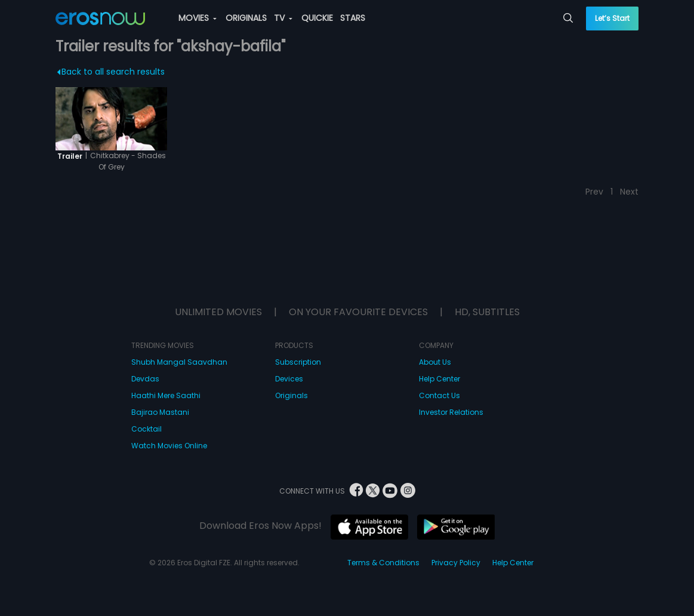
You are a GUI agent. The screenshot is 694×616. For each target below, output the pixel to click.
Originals (292, 395)
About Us (435, 362)
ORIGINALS (246, 18)
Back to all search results (111, 72)
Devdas (145, 379)
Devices (289, 379)
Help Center (439, 379)
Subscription (298, 362)
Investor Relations (451, 412)
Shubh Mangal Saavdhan (179, 362)
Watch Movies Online (169, 446)
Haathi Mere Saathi (166, 395)
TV (283, 18)
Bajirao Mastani (160, 412)
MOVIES (198, 18)
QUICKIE (317, 18)
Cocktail (146, 429)
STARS (353, 18)
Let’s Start (612, 18)
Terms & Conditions (383, 563)
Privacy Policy (456, 563)
